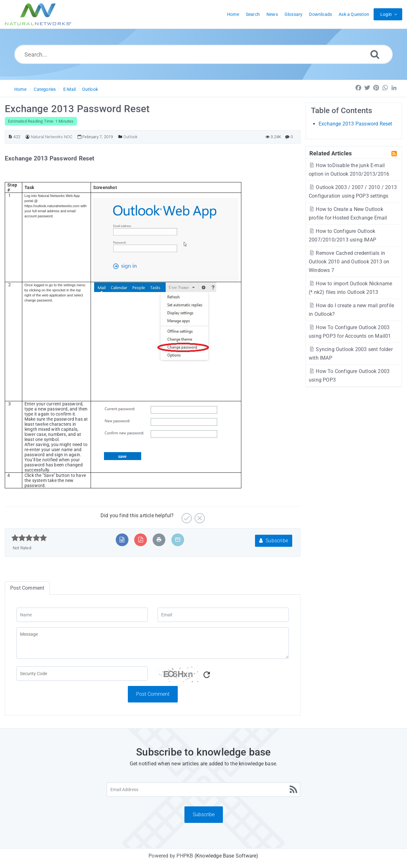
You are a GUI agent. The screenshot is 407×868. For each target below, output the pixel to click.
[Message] (153, 643)
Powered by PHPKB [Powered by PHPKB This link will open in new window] (171, 856)
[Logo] (38, 14)
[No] (199, 516)
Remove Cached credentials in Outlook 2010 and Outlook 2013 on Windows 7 (349, 262)
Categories (45, 89)
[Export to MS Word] (122, 540)
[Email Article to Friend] (178, 540)
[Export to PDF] (141, 540)
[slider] (29, 538)
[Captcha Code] (223, 676)
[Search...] (203, 54)
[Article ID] (10, 137)
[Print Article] (159, 540)
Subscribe (274, 541)
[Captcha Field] (82, 674)
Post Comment (153, 694)
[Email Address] (203, 790)
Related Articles (331, 153)
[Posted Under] (120, 137)
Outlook (90, 89)
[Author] (28, 137)
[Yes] (186, 516)
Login (386, 14)
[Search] (375, 54)
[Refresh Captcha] (207, 675)
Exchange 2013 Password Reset (355, 124)
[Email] (223, 615)
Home (20, 89)
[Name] (82, 615)
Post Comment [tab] (27, 588)
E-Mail (69, 89)
